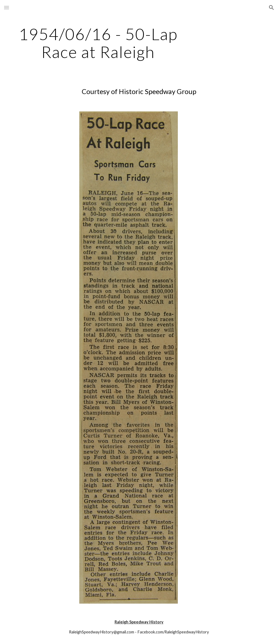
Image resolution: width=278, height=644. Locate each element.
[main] (98, 43)
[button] (7, 7)
